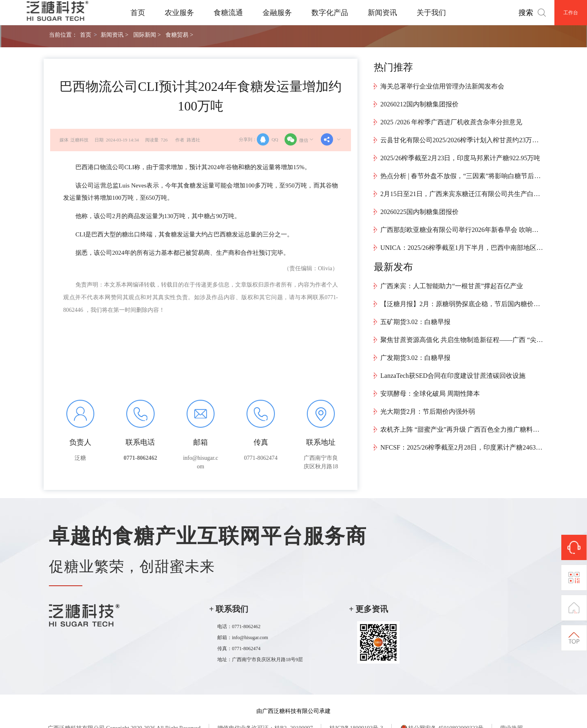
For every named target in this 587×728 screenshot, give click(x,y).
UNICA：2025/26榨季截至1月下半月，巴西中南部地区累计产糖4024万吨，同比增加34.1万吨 (462, 248)
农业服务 (179, 13)
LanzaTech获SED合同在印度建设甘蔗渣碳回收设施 (453, 376)
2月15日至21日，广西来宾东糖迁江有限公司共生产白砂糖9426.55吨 (462, 194)
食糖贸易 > (179, 35)
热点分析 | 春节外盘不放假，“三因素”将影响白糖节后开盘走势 (462, 176)
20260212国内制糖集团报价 (419, 104)
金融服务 (277, 13)
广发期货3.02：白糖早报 (415, 358)
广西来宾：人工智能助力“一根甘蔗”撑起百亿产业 (452, 286)
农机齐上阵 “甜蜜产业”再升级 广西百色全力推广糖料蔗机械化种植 (462, 429)
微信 (300, 139)
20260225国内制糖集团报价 (419, 212)
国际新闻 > (147, 35)
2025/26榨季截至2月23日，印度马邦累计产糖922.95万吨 (460, 158)
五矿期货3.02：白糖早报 (415, 322)
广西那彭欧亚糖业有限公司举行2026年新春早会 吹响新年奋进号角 (462, 230)
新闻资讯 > (114, 35)
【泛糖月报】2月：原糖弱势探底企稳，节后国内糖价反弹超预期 (462, 304)
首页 (138, 13)
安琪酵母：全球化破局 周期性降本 (430, 394)
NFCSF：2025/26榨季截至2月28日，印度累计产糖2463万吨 (462, 447)
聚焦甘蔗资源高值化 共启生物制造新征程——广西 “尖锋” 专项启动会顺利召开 (462, 340)
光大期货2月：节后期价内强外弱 (428, 411)
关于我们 (431, 13)
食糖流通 (228, 13)
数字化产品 (330, 13)
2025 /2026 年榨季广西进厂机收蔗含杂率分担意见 (451, 122)
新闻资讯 (382, 13)
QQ (267, 139)
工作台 (571, 13)
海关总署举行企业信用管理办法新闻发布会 (442, 86)
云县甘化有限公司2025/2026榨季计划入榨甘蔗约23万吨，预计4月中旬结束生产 (462, 140)
